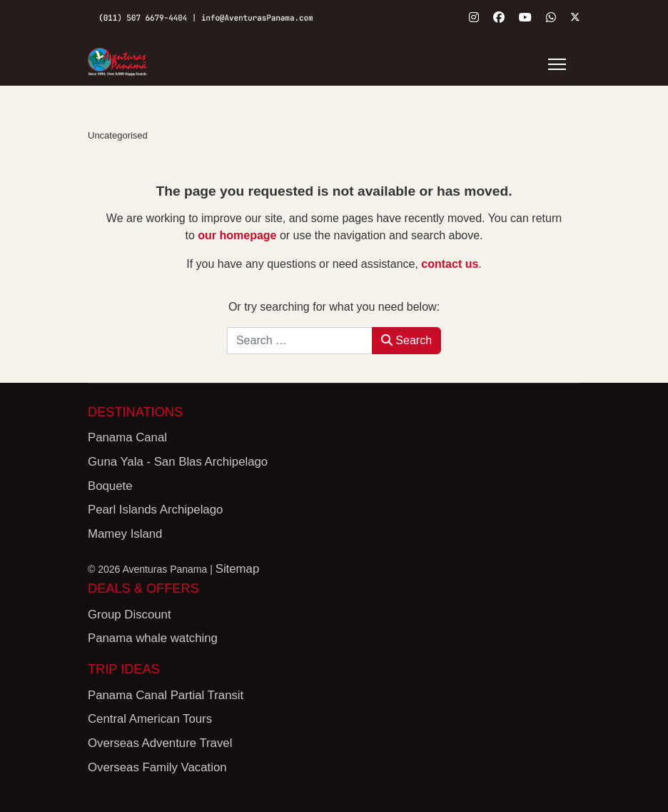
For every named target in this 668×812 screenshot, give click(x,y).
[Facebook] (499, 17)
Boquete (110, 485)
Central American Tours (150, 719)
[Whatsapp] (551, 17)
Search (406, 340)
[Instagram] (474, 17)
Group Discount (130, 614)
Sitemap (238, 569)
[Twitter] (575, 17)
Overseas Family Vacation (157, 767)
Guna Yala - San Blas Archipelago (178, 462)
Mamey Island (125, 533)
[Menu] (557, 64)
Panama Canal (127, 437)
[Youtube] (525, 17)
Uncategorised (118, 135)
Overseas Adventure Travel (160, 743)
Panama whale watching (153, 638)
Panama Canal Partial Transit (166, 695)
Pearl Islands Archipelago (155, 510)
